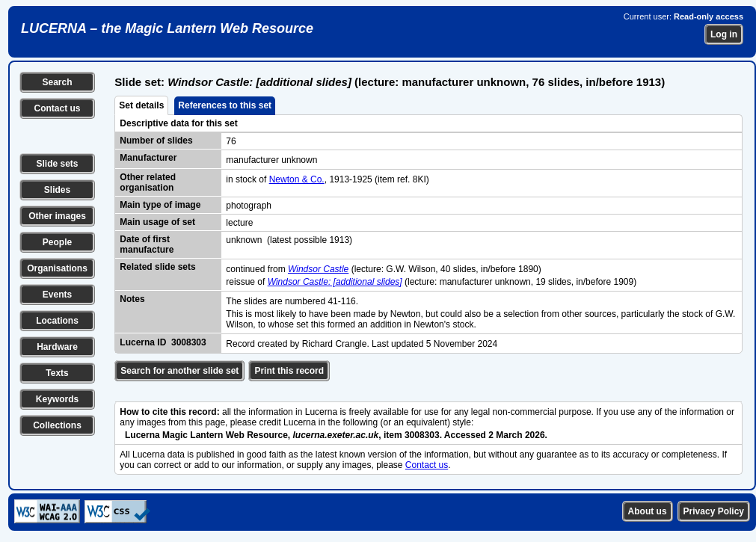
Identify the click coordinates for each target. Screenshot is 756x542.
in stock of (247, 179)
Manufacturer (148, 158)
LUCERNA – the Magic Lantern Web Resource (167, 28)
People (57, 242)
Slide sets (57, 164)
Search (57, 82)
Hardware (57, 347)
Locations (57, 321)
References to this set (225, 105)
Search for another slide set (179, 371)
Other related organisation (148, 182)
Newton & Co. (297, 179)
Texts (57, 373)
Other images (57, 216)
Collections (57, 425)
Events (57, 295)
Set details (141, 105)
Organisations (57, 268)
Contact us (57, 108)
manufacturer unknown (271, 160)
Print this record (289, 371)
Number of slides (156, 141)
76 (231, 141)
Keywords (57, 399)
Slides (57, 190)
